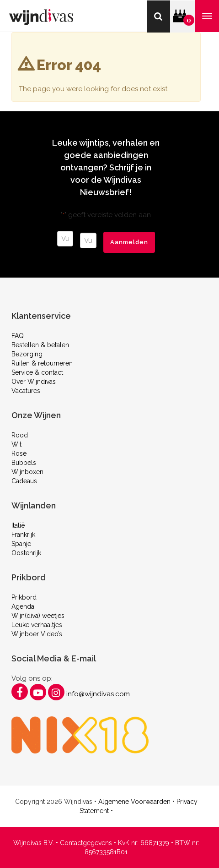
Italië (18, 525)
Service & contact (37, 372)
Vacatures (26, 391)
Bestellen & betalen (40, 345)
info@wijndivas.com (98, 694)
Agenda (23, 606)
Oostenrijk (26, 553)
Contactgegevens (86, 843)
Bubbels (24, 463)
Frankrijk (23, 535)
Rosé (19, 453)
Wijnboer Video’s (37, 634)
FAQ (18, 336)
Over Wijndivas (34, 382)
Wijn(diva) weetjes (38, 616)
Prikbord (24, 597)
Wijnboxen (27, 472)
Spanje (21, 544)
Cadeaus (24, 481)
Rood (20, 435)
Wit (16, 444)
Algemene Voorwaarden (134, 802)
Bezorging (27, 354)
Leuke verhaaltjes (37, 625)
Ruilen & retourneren (42, 363)
